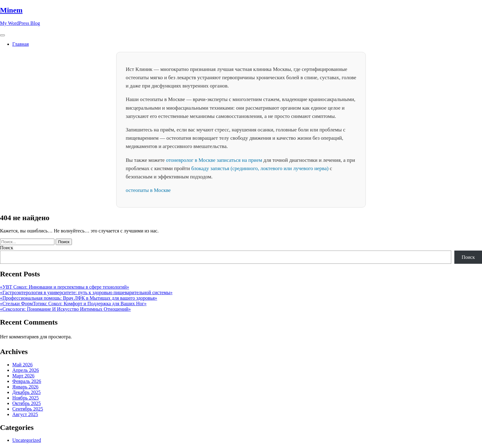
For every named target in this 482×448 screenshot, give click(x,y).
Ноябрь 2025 (26, 398)
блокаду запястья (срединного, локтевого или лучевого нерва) (260, 168)
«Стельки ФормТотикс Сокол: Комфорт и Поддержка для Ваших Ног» (73, 304)
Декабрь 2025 (26, 392)
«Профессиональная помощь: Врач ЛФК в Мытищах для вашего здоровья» (79, 298)
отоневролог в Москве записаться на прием (214, 160)
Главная (21, 44)
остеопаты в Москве (148, 190)
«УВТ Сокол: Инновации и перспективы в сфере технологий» (65, 287)
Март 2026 (23, 376)
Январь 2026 (25, 387)
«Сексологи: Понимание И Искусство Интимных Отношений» (65, 309)
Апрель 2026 (26, 370)
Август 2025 (25, 414)
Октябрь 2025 (27, 403)
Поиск (7, 248)
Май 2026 (22, 365)
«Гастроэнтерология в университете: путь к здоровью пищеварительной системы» (86, 292)
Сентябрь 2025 (28, 409)
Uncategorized (27, 440)
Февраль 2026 (27, 381)
